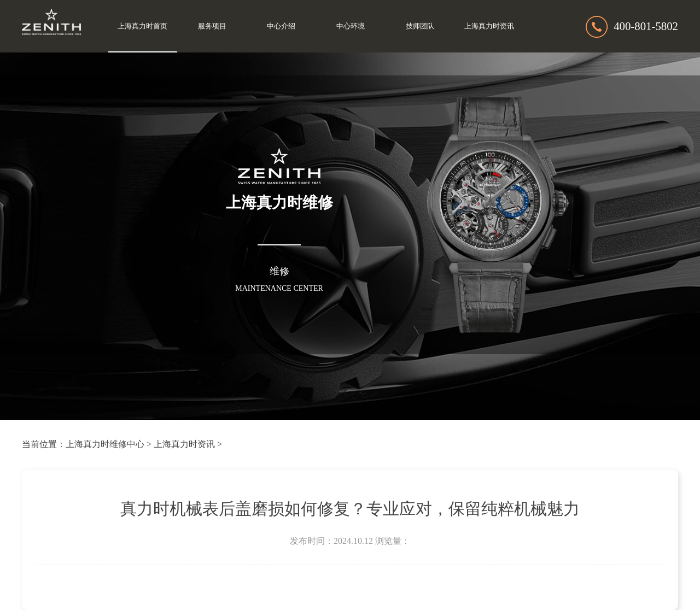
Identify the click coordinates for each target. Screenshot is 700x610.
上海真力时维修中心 (105, 444)
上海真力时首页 (142, 26)
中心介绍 (281, 26)
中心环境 (351, 26)
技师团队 (420, 26)
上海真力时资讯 (489, 26)
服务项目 (212, 26)
